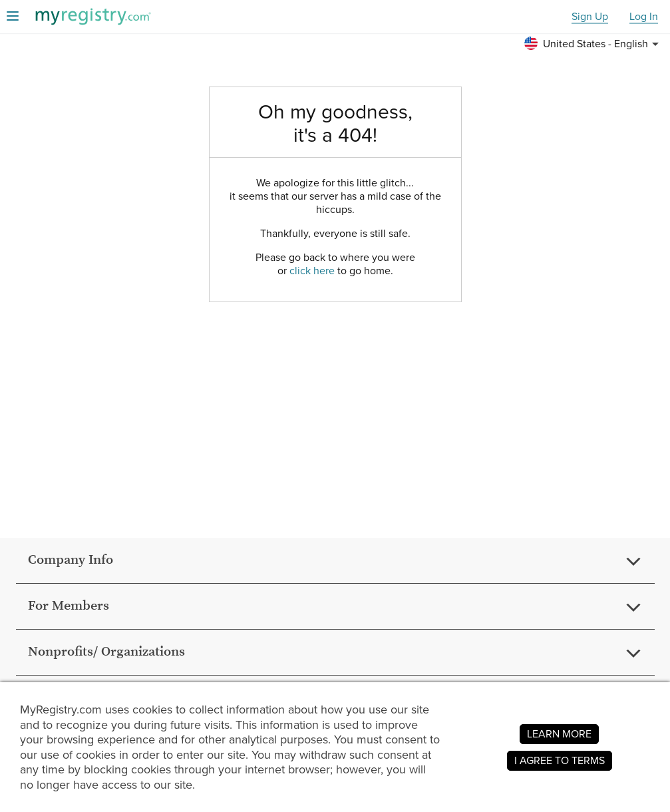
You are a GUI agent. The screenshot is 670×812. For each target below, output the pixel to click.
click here (312, 271)
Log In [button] (644, 17)
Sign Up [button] (590, 17)
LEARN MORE (559, 734)
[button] (593, 44)
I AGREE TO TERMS (560, 760)
